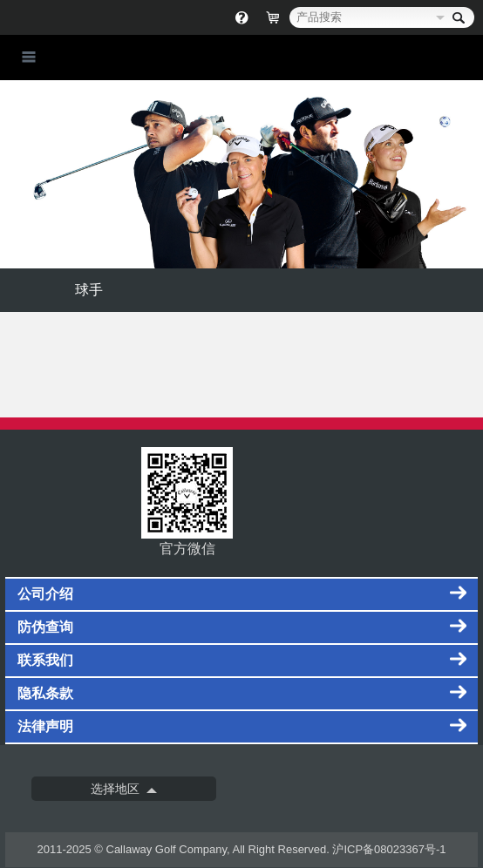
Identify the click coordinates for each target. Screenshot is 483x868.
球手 (89, 290)
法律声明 (45, 726)
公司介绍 (45, 594)
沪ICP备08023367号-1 (389, 849)
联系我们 (45, 660)
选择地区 (115, 789)
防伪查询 (45, 627)
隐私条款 (45, 693)
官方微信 (187, 502)
